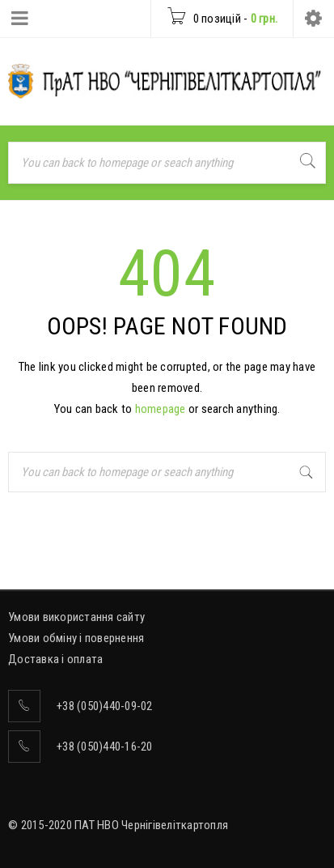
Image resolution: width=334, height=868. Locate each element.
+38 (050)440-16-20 (105, 747)
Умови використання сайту (76, 617)
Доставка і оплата (55, 659)
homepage (161, 409)
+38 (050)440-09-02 (105, 706)
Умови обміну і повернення (76, 638)
